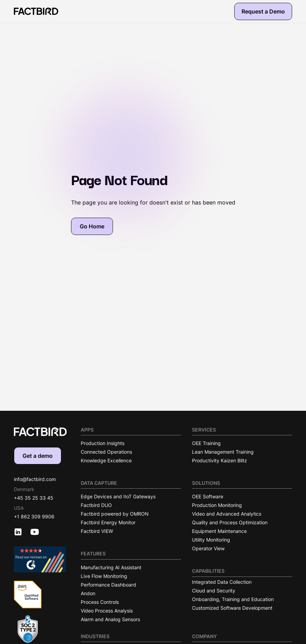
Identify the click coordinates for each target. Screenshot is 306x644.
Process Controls (100, 602)
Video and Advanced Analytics (227, 514)
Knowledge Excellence (106, 460)
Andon (88, 593)
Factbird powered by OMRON (115, 514)
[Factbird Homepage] (36, 11)
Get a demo (38, 456)
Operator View (208, 548)
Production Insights (103, 443)
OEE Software (208, 496)
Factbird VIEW (97, 531)
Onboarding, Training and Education (233, 599)
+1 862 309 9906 (34, 516)
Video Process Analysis (107, 611)
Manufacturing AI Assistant (111, 567)
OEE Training (206, 443)
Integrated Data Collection (222, 582)
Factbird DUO (96, 505)
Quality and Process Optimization (230, 522)
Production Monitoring (217, 505)
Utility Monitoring (211, 540)
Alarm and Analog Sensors (110, 619)
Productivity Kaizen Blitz (220, 460)
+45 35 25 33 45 (34, 498)
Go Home (92, 226)
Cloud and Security (214, 591)
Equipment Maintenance (219, 531)
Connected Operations (106, 452)
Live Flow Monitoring (104, 576)
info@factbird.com (35, 479)
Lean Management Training (223, 452)
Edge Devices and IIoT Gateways (118, 496)
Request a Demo (263, 11)
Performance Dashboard (108, 585)
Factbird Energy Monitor (108, 522)
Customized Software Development (232, 608)
